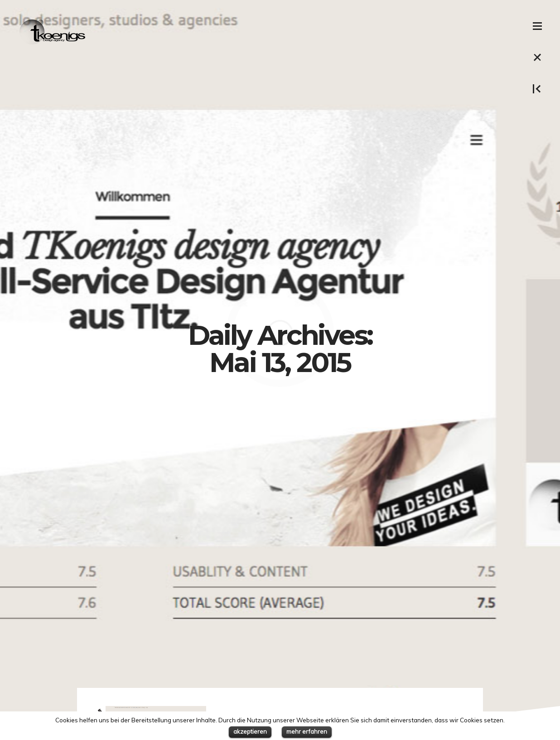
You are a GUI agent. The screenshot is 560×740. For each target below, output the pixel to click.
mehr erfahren (307, 731)
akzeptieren (250, 731)
